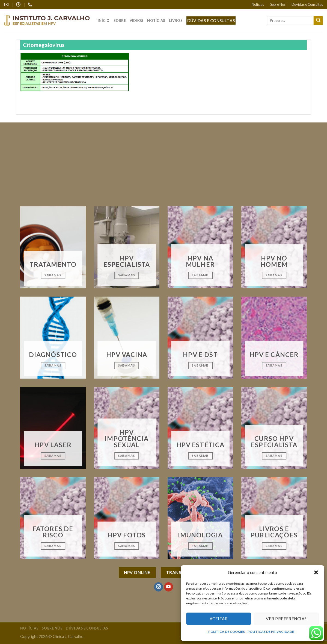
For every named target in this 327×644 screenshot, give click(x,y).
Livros (176, 21)
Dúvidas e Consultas (307, 4)
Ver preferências (286, 619)
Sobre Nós (278, 4)
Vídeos (137, 21)
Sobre (120, 21)
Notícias (258, 4)
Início (104, 21)
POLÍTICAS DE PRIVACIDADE (271, 632)
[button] (316, 572)
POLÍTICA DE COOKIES (227, 632)
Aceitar (219, 619)
